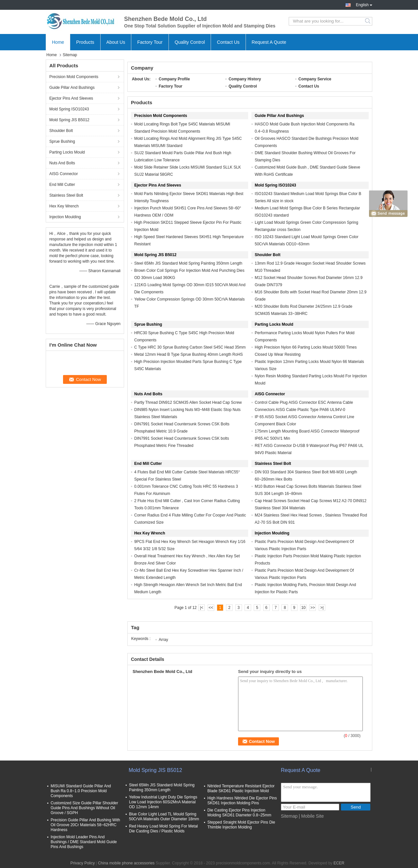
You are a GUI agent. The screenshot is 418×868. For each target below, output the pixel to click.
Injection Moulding (65, 217)
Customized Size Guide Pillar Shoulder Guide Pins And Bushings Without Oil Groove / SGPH (84, 808)
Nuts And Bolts (62, 163)
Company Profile (174, 79)
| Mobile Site (311, 816)
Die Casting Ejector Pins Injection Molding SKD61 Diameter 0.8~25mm (239, 813)
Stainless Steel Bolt (66, 195)
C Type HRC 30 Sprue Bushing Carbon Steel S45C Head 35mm (190, 347)
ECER (339, 863)
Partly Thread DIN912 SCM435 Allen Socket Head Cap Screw (188, 402)
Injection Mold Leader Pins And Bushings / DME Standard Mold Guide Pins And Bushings (84, 842)
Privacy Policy (82, 863)
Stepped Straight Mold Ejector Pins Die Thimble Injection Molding (241, 825)
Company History (245, 79)
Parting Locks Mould (67, 152)
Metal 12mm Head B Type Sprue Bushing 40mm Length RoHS (189, 354)
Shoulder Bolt (61, 131)
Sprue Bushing (62, 141)
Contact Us (228, 42)
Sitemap (289, 816)
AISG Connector (64, 174)
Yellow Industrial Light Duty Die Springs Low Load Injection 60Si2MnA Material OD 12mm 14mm (163, 802)
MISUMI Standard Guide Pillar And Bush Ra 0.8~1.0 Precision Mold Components (81, 791)
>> (313, 608)
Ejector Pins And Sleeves (71, 98)
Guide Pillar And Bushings (72, 88)
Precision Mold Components (74, 77)
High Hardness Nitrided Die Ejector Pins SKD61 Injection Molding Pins (242, 801)
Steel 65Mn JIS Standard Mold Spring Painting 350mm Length (188, 263)
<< (211, 608)
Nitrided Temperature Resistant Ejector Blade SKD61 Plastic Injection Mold (241, 788)
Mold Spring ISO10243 (69, 109)
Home (58, 42)
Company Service (315, 79)
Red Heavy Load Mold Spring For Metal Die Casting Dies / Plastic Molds (163, 829)
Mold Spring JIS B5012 (69, 120)
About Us (116, 42)
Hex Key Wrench (64, 206)
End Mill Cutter (62, 185)
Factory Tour (150, 42)
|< (201, 608)
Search (368, 21)
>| (322, 608)
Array (163, 640)
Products (85, 42)
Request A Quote (269, 42)
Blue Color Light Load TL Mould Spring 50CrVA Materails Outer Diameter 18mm (164, 817)
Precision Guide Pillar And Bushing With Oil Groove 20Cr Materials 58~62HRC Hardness (85, 825)
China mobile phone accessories (126, 863)
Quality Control (190, 42)
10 (303, 608)
